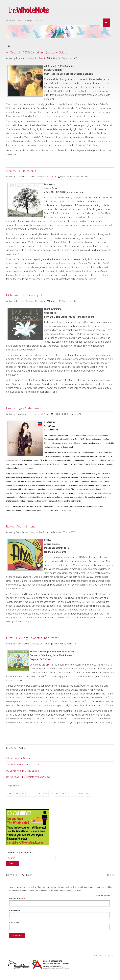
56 (34, 794)
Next (81, 794)
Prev (17, 794)
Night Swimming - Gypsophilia (25, 295)
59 (52, 794)
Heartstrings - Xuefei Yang (23, 408)
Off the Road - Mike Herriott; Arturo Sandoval (29, 777)
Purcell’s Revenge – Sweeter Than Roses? (32, 638)
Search (13, 863)
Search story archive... (18, 853)
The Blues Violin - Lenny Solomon (23, 764)
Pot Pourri (40, 58)
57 (40, 794)
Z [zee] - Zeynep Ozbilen (18, 758)
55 (29, 794)
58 (46, 794)
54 (23, 794)
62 (69, 794)
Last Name (14, 923)
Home (19, 21)
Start (10, 794)
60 (57, 794)
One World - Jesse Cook (21, 171)
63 (74, 794)
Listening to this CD (39, 665)
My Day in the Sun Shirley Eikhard (23, 771)
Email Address (17, 899)
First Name (15, 911)
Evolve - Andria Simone (21, 526)
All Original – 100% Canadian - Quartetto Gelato (37, 52)
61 (63, 794)
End (88, 794)
